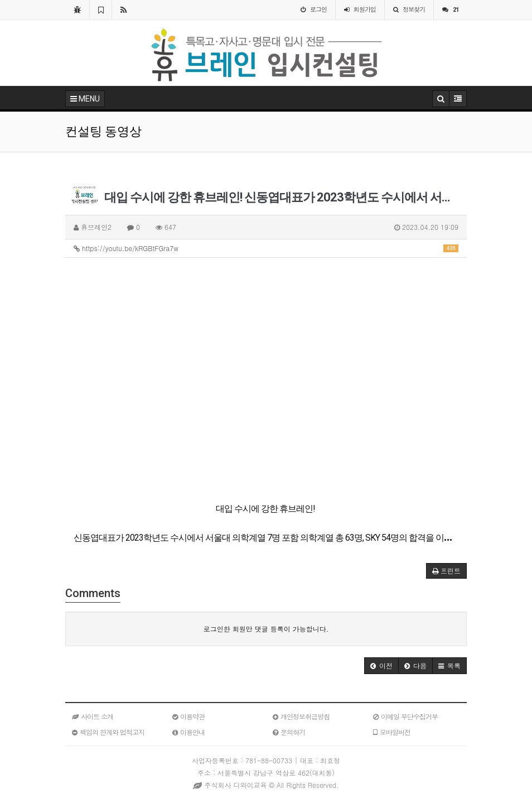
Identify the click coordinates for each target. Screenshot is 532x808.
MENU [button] (85, 99)
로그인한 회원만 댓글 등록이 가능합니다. (266, 629)
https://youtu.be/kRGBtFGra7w (266, 248)
